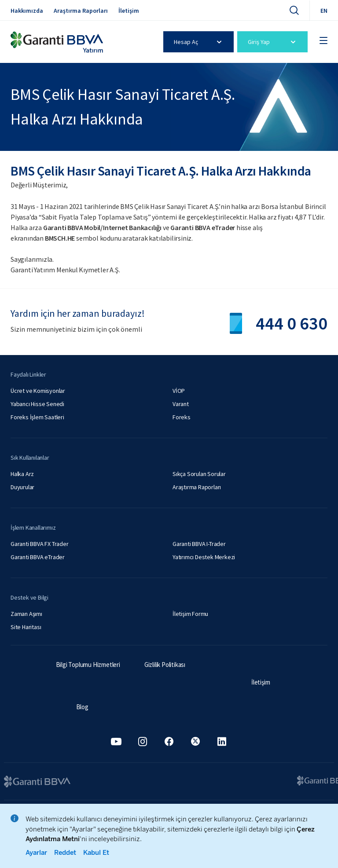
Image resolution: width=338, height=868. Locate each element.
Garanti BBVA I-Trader (199, 544)
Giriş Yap (273, 42)
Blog (82, 707)
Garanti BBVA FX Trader (40, 544)
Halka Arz (22, 474)
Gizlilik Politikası (165, 665)
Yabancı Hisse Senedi (37, 404)
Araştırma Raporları (81, 11)
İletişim (129, 11)
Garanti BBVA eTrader (38, 557)
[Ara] (294, 10)
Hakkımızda (27, 11)
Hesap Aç (199, 42)
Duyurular (22, 487)
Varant (181, 404)
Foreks (182, 417)
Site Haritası (26, 627)
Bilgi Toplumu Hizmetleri (88, 665)
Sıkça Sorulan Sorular (199, 474)
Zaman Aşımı (26, 614)
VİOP (179, 391)
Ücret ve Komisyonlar (38, 391)
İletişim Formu (190, 614)
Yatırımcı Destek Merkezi (204, 557)
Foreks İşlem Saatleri (37, 417)
